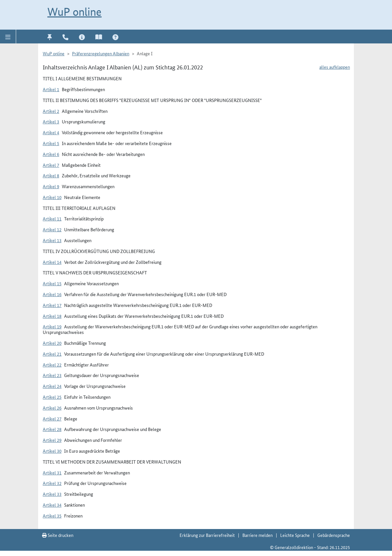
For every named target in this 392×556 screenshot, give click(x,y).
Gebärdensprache (334, 535)
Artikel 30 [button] (52, 451)
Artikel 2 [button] (51, 111)
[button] (8, 37)
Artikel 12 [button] (52, 229)
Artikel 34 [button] (52, 505)
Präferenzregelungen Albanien (101, 53)
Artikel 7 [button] (51, 165)
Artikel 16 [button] (52, 294)
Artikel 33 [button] (52, 494)
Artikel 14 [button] (52, 262)
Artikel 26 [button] (52, 408)
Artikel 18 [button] (52, 316)
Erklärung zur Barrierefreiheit (207, 535)
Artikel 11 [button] (52, 218)
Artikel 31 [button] (52, 472)
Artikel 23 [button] (52, 375)
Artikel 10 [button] (52, 197)
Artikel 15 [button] (52, 283)
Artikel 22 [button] (52, 365)
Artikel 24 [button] (52, 386)
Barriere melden (257, 535)
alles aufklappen (335, 67)
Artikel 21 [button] (52, 354)
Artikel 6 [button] (51, 154)
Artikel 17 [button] (52, 305)
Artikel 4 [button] (51, 132)
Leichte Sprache (295, 535)
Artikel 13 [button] (52, 240)
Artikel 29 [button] (52, 440)
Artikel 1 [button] (51, 89)
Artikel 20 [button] (52, 343)
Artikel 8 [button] (51, 175)
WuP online (74, 12)
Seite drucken (58, 535)
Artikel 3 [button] (51, 121)
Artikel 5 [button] (51, 143)
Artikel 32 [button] (52, 483)
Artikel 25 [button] (52, 397)
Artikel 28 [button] (52, 429)
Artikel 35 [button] (52, 516)
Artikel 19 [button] (52, 326)
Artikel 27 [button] (52, 418)
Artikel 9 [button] (51, 186)
